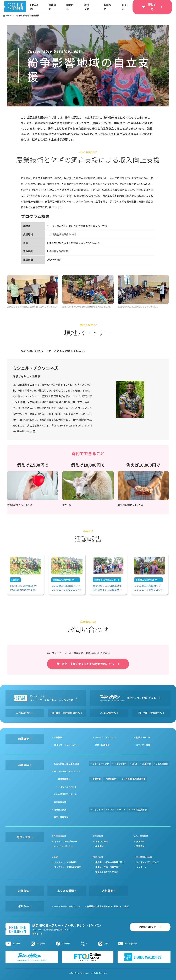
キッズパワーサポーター (66, 841)
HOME (7, 15)
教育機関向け (64, 779)
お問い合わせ (147, 927)
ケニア (122, 809)
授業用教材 (111, 779)
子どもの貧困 (162, 764)
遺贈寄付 (140, 846)
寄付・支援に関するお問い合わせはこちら (88, 664)
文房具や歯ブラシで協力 (107, 872)
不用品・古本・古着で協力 (108, 867)
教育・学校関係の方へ (68, 713)
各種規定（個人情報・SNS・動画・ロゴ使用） (109, 906)
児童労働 (146, 764)
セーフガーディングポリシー (67, 906)
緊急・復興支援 (61, 817)
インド (111, 809)
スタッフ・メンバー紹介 (65, 745)
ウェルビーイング (101, 764)
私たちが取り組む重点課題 (66, 764)
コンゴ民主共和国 (139, 809)
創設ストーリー (143, 737)
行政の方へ (110, 713)
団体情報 (58, 737)
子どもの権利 (120, 764)
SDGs (134, 764)
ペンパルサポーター (64, 846)
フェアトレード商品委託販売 (68, 867)
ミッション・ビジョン (105, 737)
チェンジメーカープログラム (67, 771)
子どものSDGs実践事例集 (133, 779)
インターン (141, 867)
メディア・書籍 (143, 745)
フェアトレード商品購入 (66, 862)
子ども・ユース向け (67, 787)
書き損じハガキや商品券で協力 (110, 862)
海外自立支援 (60, 809)
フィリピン (98, 809)
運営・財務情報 (102, 745)
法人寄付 (140, 841)
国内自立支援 (60, 802)
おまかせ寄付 (102, 841)
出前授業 (97, 779)
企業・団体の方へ (152, 713)
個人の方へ (25, 713)
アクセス (38, 934)
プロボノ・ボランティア (148, 862)
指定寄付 (100, 846)
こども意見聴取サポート (65, 794)
